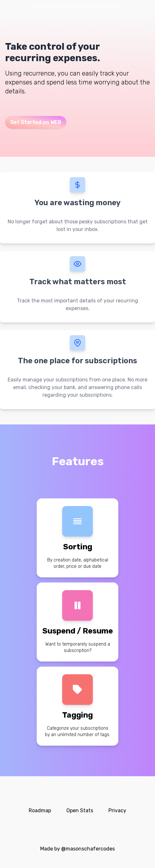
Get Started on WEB (36, 122)
